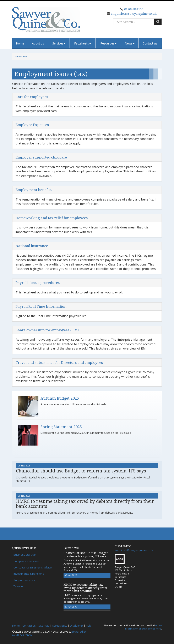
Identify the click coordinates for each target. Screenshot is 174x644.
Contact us (150, 43)
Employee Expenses (32, 125)
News (130, 43)
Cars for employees (32, 97)
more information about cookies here (143, 627)
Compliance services (26, 561)
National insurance (32, 246)
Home (20, 43)
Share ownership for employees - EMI (47, 330)
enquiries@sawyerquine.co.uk (133, 14)
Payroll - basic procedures (38, 283)
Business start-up (25, 555)
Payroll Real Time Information (41, 306)
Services (59, 43)
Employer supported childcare (41, 157)
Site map (44, 626)
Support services (24, 580)
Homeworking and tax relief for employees (52, 218)
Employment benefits (34, 190)
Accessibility (60, 626)
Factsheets (83, 43)
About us (38, 43)
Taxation (19, 586)
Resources (108, 43)
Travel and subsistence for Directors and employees (59, 363)
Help (89, 626)
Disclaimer (77, 626)
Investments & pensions (29, 574)
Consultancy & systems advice (33, 567)
